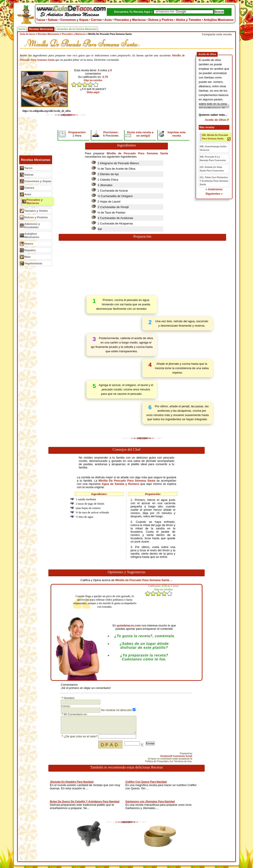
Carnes (29, 188)
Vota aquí (93, 92)
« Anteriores (214, 189)
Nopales (30, 250)
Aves (28, 194)
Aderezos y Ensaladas (32, 226)
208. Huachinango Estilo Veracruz (213, 148)
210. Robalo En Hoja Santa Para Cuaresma (212, 169)
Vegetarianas (33, 263)
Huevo (29, 244)
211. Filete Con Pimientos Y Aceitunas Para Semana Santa (214, 181)
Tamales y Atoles (36, 211)
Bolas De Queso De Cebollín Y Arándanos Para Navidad (85, 802)
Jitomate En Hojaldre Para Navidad (72, 782)
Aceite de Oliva (215, 120)
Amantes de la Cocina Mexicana (77, 29)
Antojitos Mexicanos (32, 235)
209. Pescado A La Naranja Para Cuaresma (213, 158)
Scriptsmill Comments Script (176, 756)
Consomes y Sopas (38, 181)
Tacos (28, 168)
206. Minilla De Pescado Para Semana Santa (215, 137)
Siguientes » (214, 194)
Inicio (22, 29)
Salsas (29, 175)
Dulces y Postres (36, 217)
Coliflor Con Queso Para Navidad (146, 782)
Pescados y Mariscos (34, 201)
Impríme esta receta (176, 134)
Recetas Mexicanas (41, 29)
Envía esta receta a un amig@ (140, 134)
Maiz (27, 257)
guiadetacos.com (129, 625)
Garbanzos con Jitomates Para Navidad (150, 802)
